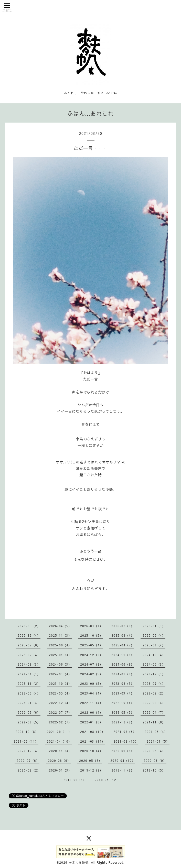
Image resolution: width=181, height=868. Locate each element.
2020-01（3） (60, 770)
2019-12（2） (92, 770)
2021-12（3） (123, 722)
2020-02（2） (29, 770)
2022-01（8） (92, 722)
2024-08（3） (60, 664)
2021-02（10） (126, 741)
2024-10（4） (154, 655)
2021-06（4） (156, 732)
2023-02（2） (154, 693)
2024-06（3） (123, 664)
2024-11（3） (123, 655)
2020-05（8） (90, 761)
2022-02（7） (60, 722)
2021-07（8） (125, 732)
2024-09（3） (29, 664)
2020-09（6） (123, 751)
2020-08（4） (154, 751)
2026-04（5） (60, 626)
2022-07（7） (60, 712)
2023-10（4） (60, 683)
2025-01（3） (60, 655)
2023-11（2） (29, 683)
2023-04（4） (92, 693)
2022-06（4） (92, 712)
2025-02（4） (29, 655)
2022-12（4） (60, 703)
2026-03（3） (92, 626)
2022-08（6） (29, 712)
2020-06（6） (59, 761)
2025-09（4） (123, 635)
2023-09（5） (92, 683)
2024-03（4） (60, 674)
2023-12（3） (154, 674)
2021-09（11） (59, 732)
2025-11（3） (60, 635)
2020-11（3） (60, 751)
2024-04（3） (29, 674)
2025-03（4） (154, 645)
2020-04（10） (123, 761)
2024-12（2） (92, 655)
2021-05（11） (26, 741)
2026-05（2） (29, 626)
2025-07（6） (29, 645)
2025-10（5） (92, 635)
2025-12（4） (29, 635)
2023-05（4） (60, 693)
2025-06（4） (60, 645)
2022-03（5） (29, 722)
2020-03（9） (155, 761)
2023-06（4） (29, 693)
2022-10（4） (123, 703)
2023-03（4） (123, 693)
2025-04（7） (123, 645)
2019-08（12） (107, 780)
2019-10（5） (154, 770)
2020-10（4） (92, 751)
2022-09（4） (154, 703)
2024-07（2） (92, 664)
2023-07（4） (154, 683)
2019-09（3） (75, 780)
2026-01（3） (154, 626)
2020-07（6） (28, 761)
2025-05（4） (92, 645)
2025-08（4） (154, 635)
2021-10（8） (27, 732)
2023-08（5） (123, 683)
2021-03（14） (93, 741)
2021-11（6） (154, 722)
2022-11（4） (92, 703)
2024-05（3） (154, 664)
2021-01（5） (158, 741)
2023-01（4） (29, 703)
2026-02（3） (123, 626)
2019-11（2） (123, 770)
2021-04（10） (59, 741)
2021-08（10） (93, 732)
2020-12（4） (29, 751)
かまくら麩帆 (79, 862)
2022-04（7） (154, 712)
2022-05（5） (123, 712)
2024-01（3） (123, 674)
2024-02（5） (92, 674)
